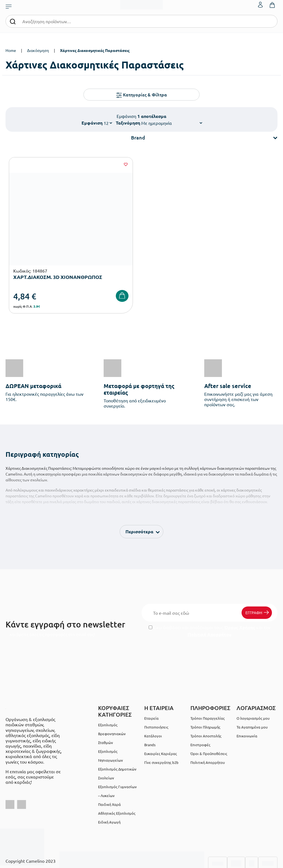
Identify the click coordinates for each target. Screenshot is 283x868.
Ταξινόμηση (128, 123)
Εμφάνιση (92, 123)
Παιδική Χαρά (109, 781)
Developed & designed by (142, 861)
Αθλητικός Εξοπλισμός (117, 790)
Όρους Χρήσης (240, 604)
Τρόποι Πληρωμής (205, 704)
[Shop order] (172, 123)
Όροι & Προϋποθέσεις (209, 730)
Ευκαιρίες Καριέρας (161, 730)
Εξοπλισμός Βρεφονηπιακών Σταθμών (112, 710)
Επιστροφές (200, 721)
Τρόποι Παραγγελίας (208, 695)
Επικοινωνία (247, 712)
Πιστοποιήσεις (156, 704)
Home (11, 50)
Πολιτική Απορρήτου (209, 611)
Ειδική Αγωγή (109, 799)
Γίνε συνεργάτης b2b (161, 739)
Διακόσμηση (38, 50)
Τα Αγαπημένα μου (252, 704)
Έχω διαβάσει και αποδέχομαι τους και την (209, 607)
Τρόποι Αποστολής (206, 712)
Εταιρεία (151, 695)
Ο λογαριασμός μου (253, 695)
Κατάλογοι (153, 712)
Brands (150, 721)
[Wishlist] (85, 164)
